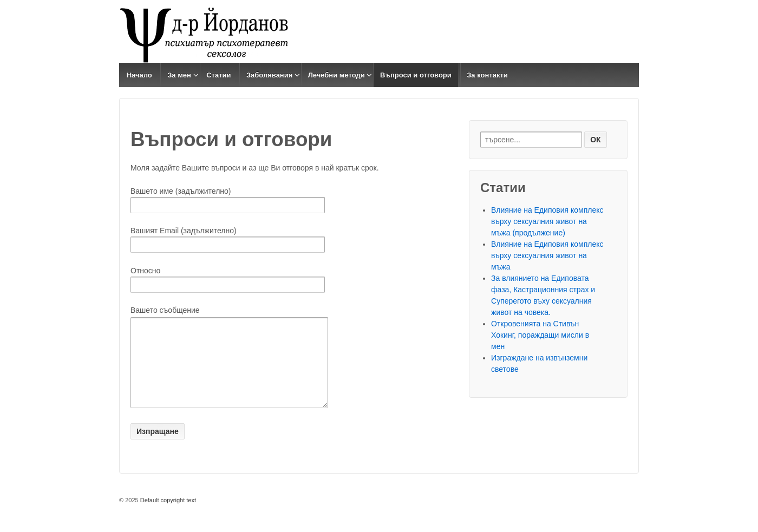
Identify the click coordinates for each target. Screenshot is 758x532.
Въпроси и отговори (416, 75)
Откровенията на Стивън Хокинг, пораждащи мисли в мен (540, 335)
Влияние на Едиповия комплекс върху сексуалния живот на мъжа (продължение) (547, 221)
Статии (218, 75)
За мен (179, 75)
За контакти (487, 75)
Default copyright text (167, 516)
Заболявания (269, 75)
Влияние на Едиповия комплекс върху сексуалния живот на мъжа (547, 255)
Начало (139, 75)
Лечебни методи (336, 75)
